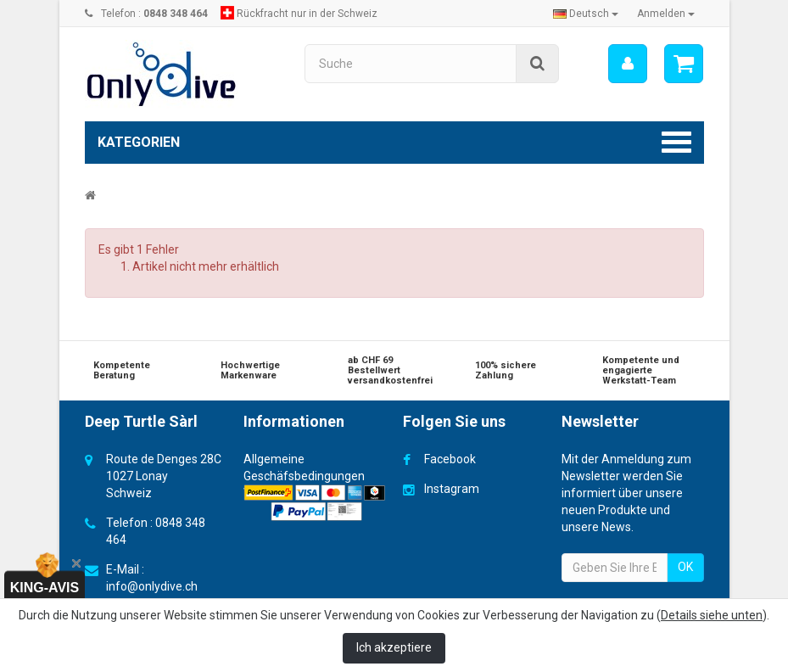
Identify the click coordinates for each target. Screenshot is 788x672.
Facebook (450, 459)
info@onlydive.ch (152, 586)
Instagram (452, 489)
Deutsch (586, 14)
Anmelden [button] (666, 14)
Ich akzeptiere (394, 647)
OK (685, 567)
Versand (266, 493)
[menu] (628, 64)
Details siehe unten (712, 615)
